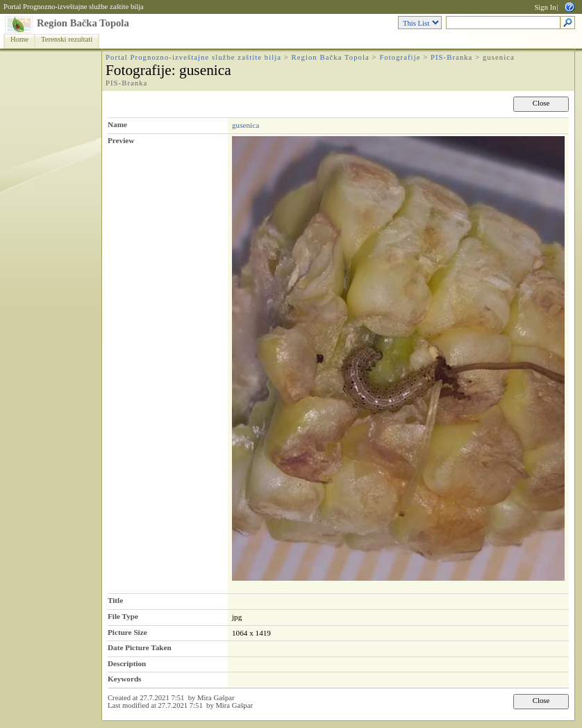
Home (19, 39)
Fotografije (400, 57)
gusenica (246, 125)
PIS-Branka (451, 57)
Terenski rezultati (67, 39)
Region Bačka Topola (83, 23)
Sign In (545, 7)
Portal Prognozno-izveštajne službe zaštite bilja (74, 7)
